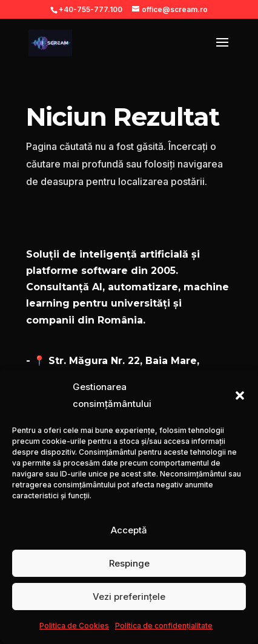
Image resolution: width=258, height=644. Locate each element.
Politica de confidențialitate (164, 626)
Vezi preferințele (129, 597)
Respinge (129, 563)
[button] (240, 395)
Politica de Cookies (74, 626)
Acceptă (129, 530)
